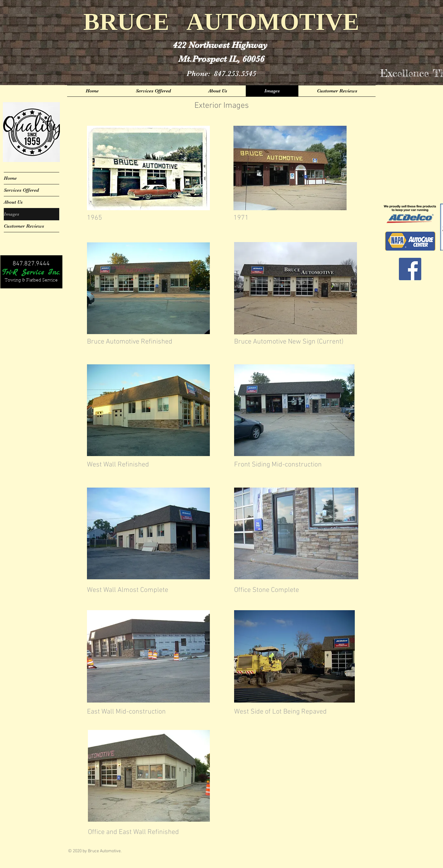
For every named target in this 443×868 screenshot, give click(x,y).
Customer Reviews (24, 226)
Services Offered (21, 190)
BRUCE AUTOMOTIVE (221, 22)
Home (10, 178)
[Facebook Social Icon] (410, 269)
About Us (13, 202)
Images (12, 214)
